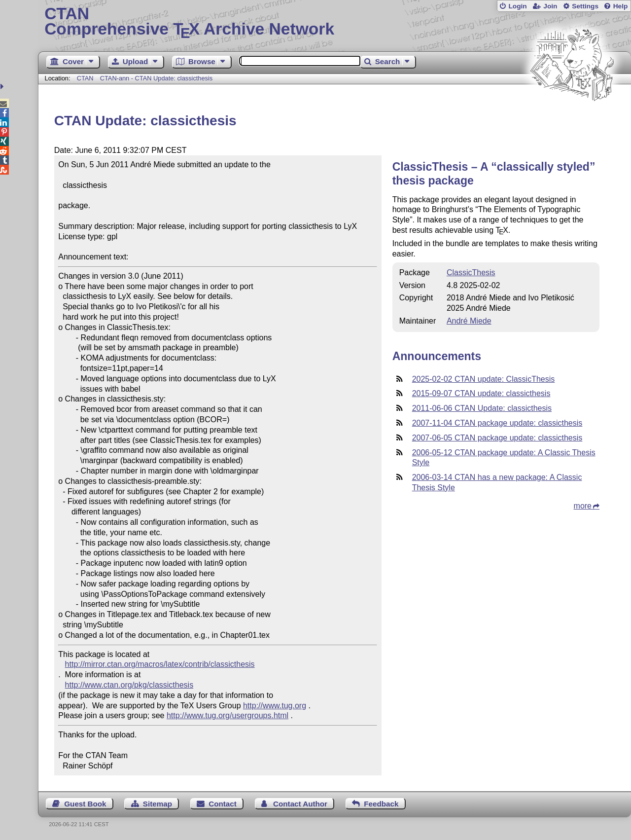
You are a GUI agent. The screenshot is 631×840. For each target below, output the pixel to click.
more (583, 506)
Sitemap (158, 804)
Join (550, 6)
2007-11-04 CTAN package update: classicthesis (497, 423)
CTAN (85, 78)
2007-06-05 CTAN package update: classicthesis (497, 438)
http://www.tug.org (275, 706)
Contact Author (300, 804)
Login (517, 6)
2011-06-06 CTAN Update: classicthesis (482, 408)
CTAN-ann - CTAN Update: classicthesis (157, 78)
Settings (585, 6)
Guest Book (85, 804)
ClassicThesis (471, 273)
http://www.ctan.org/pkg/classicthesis (129, 685)
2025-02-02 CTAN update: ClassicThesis (484, 379)
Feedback (381, 804)
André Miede (469, 321)
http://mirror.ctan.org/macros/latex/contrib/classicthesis (160, 664)
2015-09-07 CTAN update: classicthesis (481, 393)
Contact (223, 804)
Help (621, 6)
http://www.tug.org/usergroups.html (228, 715)
